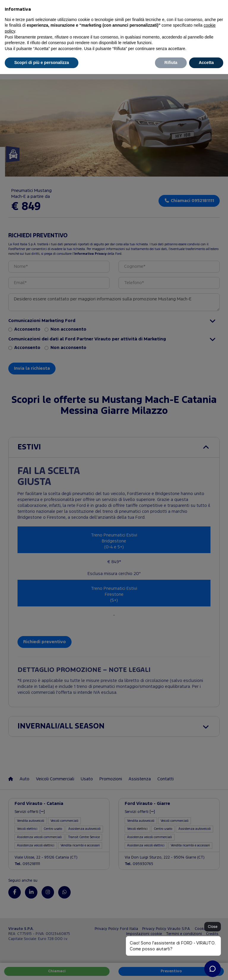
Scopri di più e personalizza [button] (42, 63)
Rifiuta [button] (171, 63)
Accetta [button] (206, 63)
